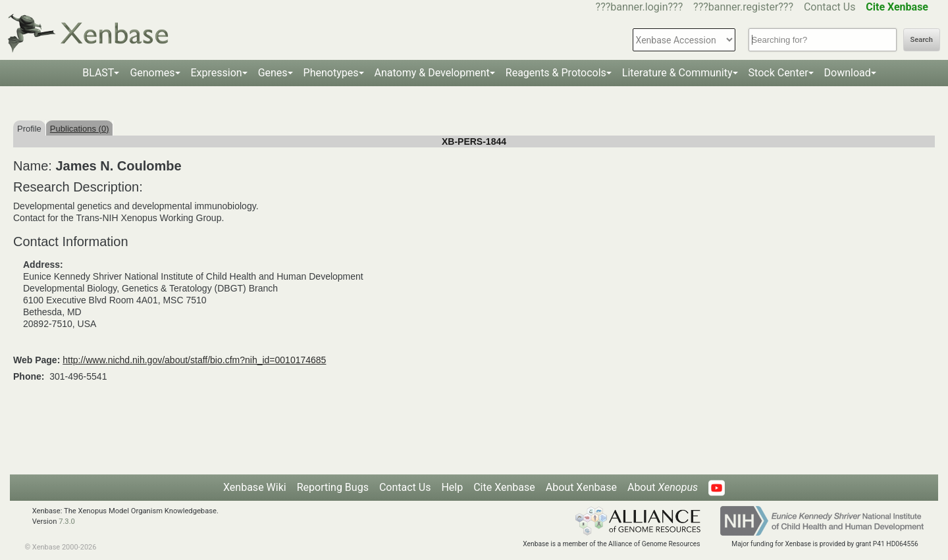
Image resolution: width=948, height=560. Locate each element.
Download (848, 73)
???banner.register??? (743, 7)
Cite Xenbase (504, 487)
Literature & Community (677, 73)
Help (452, 487)
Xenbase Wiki (255, 487)
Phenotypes (331, 73)
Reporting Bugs (333, 487)
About (663, 487)
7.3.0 (67, 522)
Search (922, 40)
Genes (273, 73)
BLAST (98, 73)
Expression (217, 73)
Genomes (152, 73)
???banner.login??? (640, 7)
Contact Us (830, 7)
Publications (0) (80, 129)
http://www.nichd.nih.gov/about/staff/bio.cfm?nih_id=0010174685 (194, 360)
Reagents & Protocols (556, 73)
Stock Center (778, 73)
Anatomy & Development (432, 73)
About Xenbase (581, 487)
